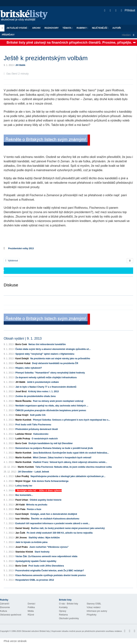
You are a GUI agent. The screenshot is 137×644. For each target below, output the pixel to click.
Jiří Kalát (20, 505)
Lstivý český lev (24, 486)
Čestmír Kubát (23, 363)
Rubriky (82, 28)
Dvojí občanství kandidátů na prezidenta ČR (55, 363)
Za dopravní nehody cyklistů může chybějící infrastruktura (46, 377)
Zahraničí (5, 604)
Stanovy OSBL (94, 604)
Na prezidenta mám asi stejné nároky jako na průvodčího (60, 359)
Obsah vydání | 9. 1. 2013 (23, 338)
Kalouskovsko (41, 434)
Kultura (4, 611)
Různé (31, 615)
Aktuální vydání (17, 28)
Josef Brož (21, 391)
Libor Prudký (22, 476)
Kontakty (63, 607)
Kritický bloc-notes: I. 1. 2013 (43, 391)
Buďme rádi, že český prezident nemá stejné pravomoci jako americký (68, 528)
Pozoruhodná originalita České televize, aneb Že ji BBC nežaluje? (50, 571)
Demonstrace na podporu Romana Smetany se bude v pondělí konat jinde (54, 448)
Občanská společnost (11, 615)
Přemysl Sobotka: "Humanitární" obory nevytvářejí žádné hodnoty (50, 373)
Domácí (31, 604)
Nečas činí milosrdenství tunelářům (47, 344)
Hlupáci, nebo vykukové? (29, 368)
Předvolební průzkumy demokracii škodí (37, 429)
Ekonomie (5, 607)
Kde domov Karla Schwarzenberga (50, 481)
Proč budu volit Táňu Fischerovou (33, 425)
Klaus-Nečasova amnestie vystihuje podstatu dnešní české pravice (51, 575)
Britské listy (26, 16)
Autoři (117, 28)
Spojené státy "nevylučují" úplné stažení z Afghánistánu (45, 354)
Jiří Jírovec (21, 538)
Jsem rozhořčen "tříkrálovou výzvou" (49, 547)
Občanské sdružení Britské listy (36, 631)
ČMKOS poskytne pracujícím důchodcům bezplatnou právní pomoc (51, 410)
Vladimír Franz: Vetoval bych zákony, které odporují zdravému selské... (70, 462)
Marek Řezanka (23, 401)
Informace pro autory (97, 611)
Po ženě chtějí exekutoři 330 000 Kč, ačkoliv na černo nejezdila (60, 533)
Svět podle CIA (38, 415)
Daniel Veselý (22, 528)
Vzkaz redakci (94, 607)
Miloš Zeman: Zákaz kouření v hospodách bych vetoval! (62, 458)
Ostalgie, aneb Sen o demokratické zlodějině (54, 514)
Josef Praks (21, 547)
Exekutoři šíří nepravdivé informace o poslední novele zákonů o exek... (52, 523)
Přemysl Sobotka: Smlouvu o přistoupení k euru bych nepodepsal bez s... (71, 420)
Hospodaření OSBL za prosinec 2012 (35, 580)
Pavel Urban (22, 500)
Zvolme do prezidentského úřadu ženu (35, 396)
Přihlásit (128, 10)
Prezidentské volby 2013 (21, 248)
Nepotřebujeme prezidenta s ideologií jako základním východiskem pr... (68, 476)
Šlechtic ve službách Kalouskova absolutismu (55, 519)
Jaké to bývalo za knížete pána (31, 542)
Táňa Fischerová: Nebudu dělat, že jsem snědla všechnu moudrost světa (74, 467)
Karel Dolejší (22, 359)
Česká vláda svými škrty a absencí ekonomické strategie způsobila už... (53, 349)
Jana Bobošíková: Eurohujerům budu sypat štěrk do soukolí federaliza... (71, 453)
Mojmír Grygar (23, 481)
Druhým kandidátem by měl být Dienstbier (51, 443)
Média (31, 611)
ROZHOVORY (52, 28)
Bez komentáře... (24, 495)
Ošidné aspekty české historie (46, 500)
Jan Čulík (20, 533)
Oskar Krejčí (22, 415)
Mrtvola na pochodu (37, 505)
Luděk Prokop (23, 439)
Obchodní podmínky (69, 618)
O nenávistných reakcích (45, 439)
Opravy (63, 611)
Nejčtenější (100, 28)
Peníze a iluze (34, 509)
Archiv (36, 28)
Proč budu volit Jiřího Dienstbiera (46, 566)
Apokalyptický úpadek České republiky (36, 561)
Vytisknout (12, 261)
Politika (31, 607)
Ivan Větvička (22, 519)
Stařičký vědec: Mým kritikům (44, 538)
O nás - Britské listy (68, 604)
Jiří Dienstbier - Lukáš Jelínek (33, 472)
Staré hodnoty (42, 552)
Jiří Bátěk (20, 65)
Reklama (63, 615)
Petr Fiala (20, 509)
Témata (68, 28)
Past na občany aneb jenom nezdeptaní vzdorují (58, 401)
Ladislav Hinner (24, 434)
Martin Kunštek (23, 420)
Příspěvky (8, 35)
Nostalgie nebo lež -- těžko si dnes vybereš (39, 491)
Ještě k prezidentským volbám (43, 382)
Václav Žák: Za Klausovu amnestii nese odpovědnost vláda (46, 556)
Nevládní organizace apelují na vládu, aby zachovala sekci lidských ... (52, 406)
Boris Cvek (21, 344)
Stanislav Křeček (24, 552)
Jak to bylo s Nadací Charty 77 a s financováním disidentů (46, 387)
